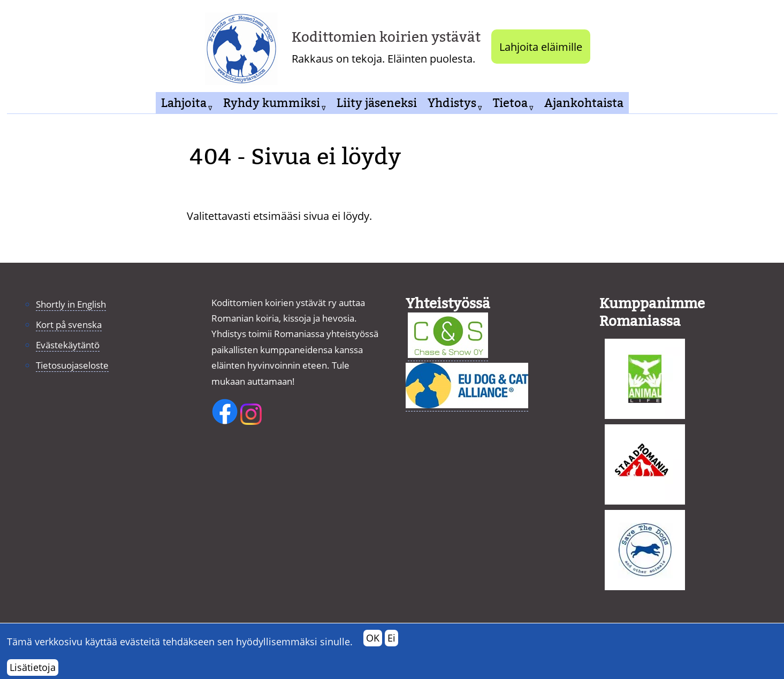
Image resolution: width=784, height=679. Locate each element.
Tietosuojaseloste (72, 365)
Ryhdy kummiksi (272, 103)
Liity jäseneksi (377, 103)
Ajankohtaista (584, 103)
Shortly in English (71, 304)
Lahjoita (184, 103)
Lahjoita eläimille (541, 47)
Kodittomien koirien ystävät (386, 37)
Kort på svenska (69, 325)
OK (373, 642)
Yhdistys (452, 103)
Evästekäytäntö (68, 345)
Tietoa (510, 103)
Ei (391, 642)
